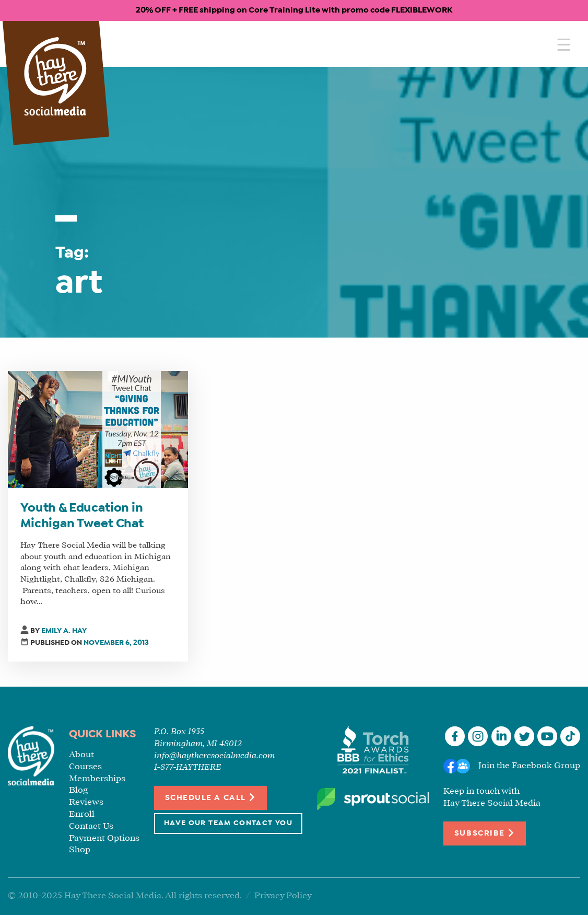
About (81, 755)
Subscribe (485, 833)
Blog (78, 790)
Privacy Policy (283, 896)
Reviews (86, 802)
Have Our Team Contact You (228, 823)
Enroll (82, 814)
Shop (80, 850)
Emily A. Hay (64, 631)
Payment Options (104, 838)
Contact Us (91, 826)
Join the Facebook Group (529, 766)
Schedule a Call (211, 797)
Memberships (97, 779)
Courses (85, 767)
